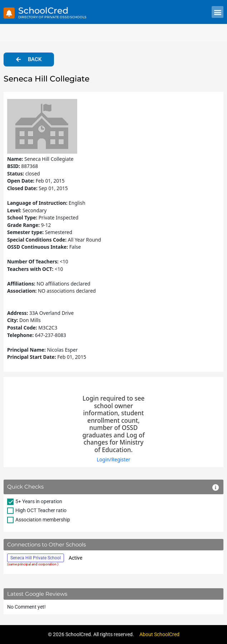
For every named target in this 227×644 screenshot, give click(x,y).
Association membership (43, 520)
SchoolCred (43, 11)
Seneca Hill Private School (36, 558)
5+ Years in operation (39, 501)
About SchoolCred (159, 634)
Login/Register (114, 459)
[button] (218, 12)
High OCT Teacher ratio (41, 510)
